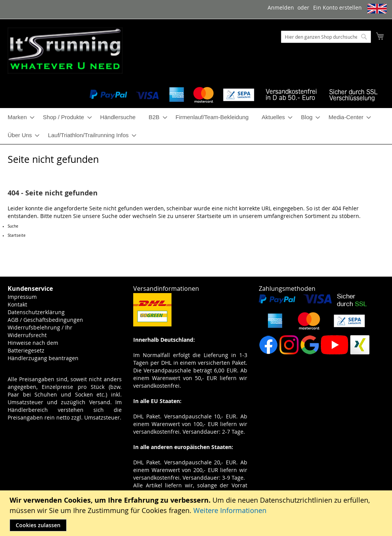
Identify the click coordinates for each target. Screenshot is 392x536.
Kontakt (17, 304)
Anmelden (281, 7)
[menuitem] (19, 117)
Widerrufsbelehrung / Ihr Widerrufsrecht (40, 331)
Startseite (209, 216)
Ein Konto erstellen (337, 7)
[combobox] (326, 37)
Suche (110, 216)
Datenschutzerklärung (36, 312)
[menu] (196, 126)
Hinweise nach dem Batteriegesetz (33, 347)
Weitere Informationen (230, 510)
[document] (197, 513)
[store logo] (65, 51)
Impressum (22, 297)
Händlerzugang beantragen (43, 358)
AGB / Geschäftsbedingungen (45, 320)
